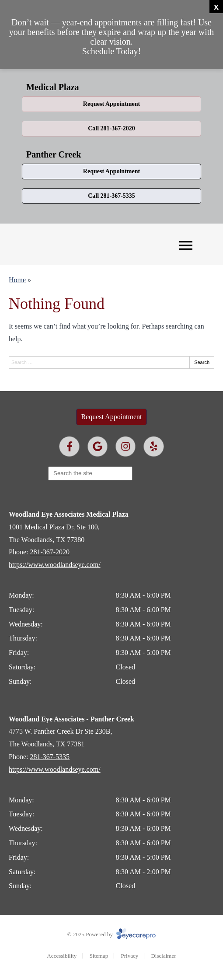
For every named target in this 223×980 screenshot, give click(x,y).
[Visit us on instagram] (126, 446)
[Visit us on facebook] (69, 446)
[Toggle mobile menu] (186, 245)
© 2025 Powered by (111, 934)
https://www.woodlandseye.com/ (55, 565)
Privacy (129, 956)
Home (17, 280)
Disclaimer (163, 956)
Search (202, 362)
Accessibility (62, 956)
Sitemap (99, 956)
